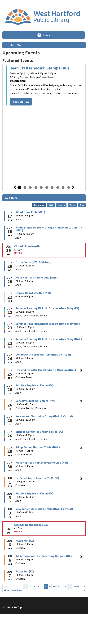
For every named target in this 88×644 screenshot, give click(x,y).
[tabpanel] (44, 86)
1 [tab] (19, 187)
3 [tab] (30, 187)
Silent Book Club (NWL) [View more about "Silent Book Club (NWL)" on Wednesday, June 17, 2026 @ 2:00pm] (30, 212)
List (51, 205)
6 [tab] (47, 187)
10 (55, 586)
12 (65, 586)
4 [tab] (36, 187)
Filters (13, 198)
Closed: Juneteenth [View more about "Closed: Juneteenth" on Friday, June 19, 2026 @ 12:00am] (27, 246)
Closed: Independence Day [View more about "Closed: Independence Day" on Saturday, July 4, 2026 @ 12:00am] (31, 525)
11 (60, 586)
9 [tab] (63, 187)
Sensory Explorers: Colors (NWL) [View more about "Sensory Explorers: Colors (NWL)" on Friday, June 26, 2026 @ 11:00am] (36, 401)
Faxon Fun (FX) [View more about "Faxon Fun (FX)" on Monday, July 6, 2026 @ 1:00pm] (25, 541)
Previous (15, 187)
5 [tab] (41, 187)
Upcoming (39, 205)
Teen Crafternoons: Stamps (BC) (40, 68)
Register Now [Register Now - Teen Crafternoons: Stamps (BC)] (21, 102)
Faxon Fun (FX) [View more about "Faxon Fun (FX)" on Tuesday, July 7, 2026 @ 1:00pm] (25, 571)
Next (73, 187)
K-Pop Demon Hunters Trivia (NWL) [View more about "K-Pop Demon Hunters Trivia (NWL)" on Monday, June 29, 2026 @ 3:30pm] (38, 447)
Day (82, 205)
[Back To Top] (44, 607)
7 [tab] (52, 187)
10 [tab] (69, 187)
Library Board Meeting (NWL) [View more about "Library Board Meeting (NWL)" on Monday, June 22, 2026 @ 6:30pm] (34, 293)
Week (72, 205)
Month (61, 205)
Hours (48, 35)
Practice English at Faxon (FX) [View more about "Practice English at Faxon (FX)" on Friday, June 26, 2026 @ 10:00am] (34, 385)
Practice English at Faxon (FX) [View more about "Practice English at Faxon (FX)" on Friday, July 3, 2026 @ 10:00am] (34, 493)
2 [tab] (25, 187)
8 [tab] (58, 187)
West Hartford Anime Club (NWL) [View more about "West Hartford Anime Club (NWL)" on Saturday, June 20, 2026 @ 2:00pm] (37, 278)
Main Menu (15, 45)
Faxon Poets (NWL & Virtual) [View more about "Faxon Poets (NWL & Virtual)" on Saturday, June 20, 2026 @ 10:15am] (33, 262)
